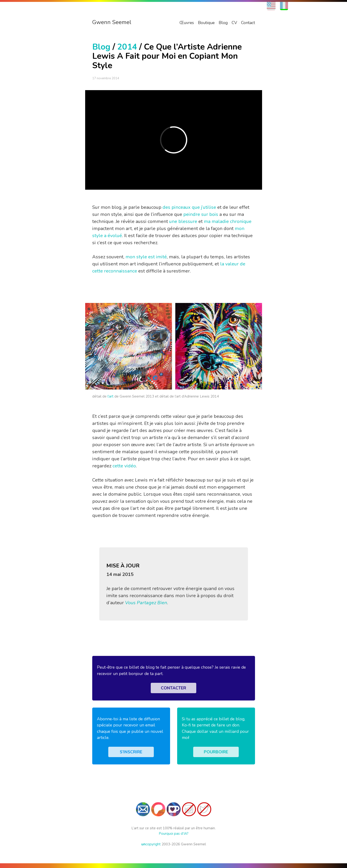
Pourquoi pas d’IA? (174, 834)
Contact (248, 23)
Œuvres (187, 23)
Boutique (206, 23)
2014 (127, 47)
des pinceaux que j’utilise (189, 207)
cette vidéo (124, 466)
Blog (223, 23)
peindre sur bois (201, 214)
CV (234, 23)
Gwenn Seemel (112, 22)
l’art (111, 396)
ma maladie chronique (228, 221)
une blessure (183, 221)
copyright (151, 844)
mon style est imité (146, 257)
